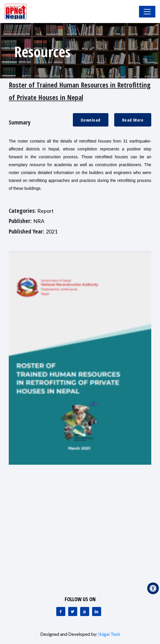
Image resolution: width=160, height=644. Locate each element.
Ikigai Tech (109, 634)
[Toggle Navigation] (147, 12)
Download (91, 120)
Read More (133, 120)
